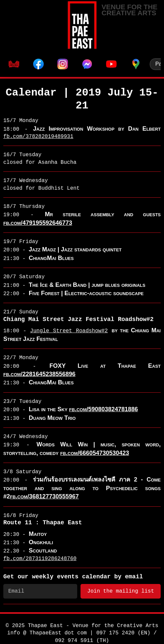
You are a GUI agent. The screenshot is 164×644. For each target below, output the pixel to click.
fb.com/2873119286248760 (40, 559)
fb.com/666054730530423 (95, 453)
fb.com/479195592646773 (38, 223)
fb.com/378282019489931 (38, 137)
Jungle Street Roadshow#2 (69, 331)
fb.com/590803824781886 (104, 409)
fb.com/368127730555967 (44, 496)
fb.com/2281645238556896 (39, 374)
